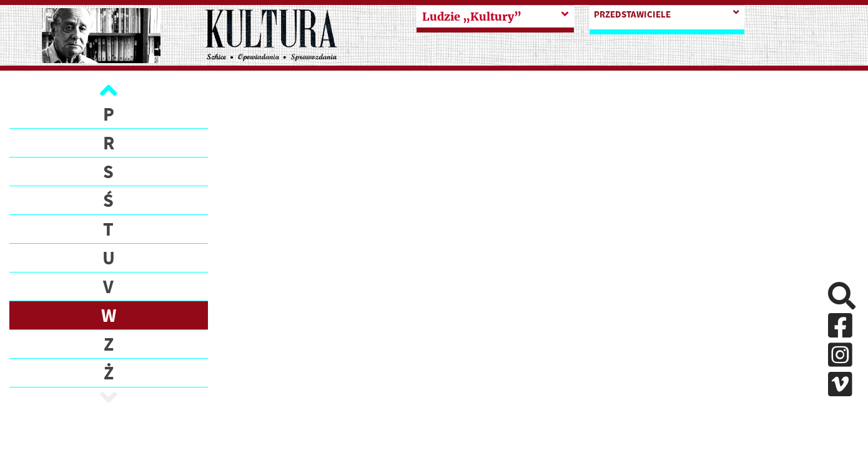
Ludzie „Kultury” (472, 17)
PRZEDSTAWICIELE (632, 14)
